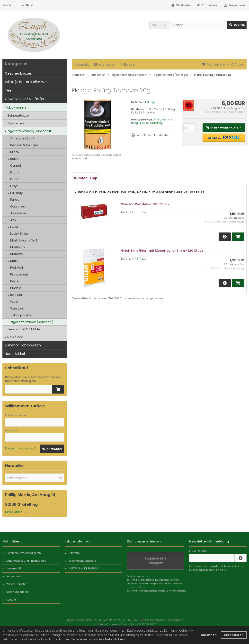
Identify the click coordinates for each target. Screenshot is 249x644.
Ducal (15, 179)
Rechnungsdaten (16, 592)
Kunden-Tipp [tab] (86, 178)
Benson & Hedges (24, 145)
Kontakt (81, 64)
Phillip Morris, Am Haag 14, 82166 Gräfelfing (153, 121)
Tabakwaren (15, 107)
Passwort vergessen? (20, 448)
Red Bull (16, 295)
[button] (159, 25)
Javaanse (18, 213)
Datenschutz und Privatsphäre (24, 561)
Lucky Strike (19, 234)
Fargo (15, 200)
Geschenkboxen (19, 73)
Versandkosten (237, 112)
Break (15, 152)
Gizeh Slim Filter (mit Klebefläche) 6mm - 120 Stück (162, 251)
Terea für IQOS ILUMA (24, 329)
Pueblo (16, 288)
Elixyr (14, 186)
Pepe (14, 281)
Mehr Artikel (14, 512)
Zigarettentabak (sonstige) (32, 322)
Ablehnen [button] (209, 635)
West (14, 302)
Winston (17, 308)
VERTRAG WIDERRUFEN (81, 568)
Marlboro (18, 247)
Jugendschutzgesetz (80, 561)
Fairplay (16, 193)
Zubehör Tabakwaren (23, 345)
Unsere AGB (12, 568)
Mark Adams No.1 (24, 240)
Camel (16, 166)
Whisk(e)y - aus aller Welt (27, 82)
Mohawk (17, 254)
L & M (14, 227)
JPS (13, 220)
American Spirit (22, 138)
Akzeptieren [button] (234, 635)
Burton (15, 159)
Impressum (105, 64)
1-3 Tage (150, 102)
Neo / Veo (15, 337)
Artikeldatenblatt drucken (153, 135)
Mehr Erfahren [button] (115, 639)
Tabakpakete (21, 315)
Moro (14, 261)
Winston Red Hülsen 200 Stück (145, 204)
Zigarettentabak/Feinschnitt (29, 131)
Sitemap (72, 553)
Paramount (19, 274)
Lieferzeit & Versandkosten (22, 553)
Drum (14, 172)
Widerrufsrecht (14, 584)
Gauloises (18, 206)
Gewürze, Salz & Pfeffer (25, 99)
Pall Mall (17, 268)
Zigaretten (16, 123)
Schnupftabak (18, 116)
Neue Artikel (15, 354)
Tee (8, 90)
